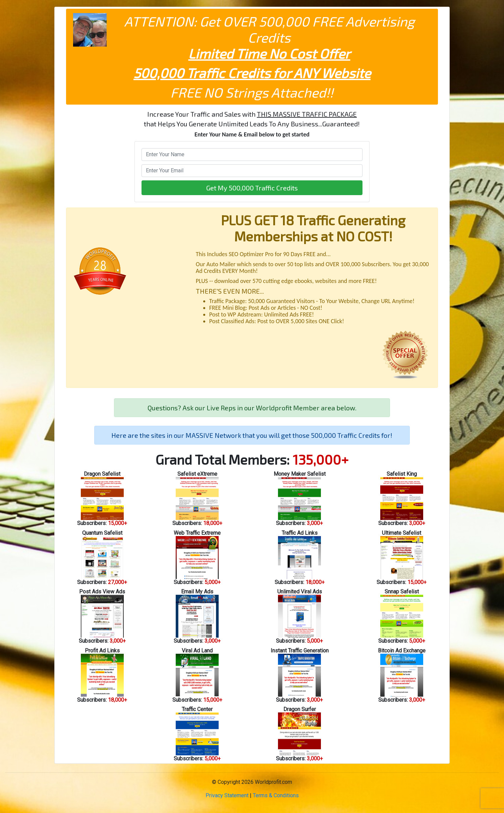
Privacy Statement (227, 795)
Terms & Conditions (276, 795)
